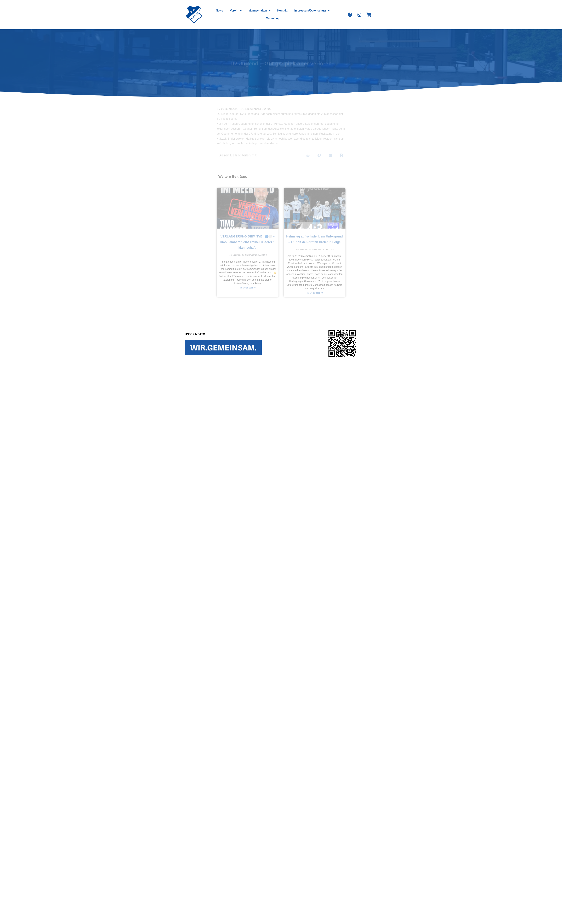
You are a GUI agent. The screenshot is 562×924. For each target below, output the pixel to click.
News (220, 11)
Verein (236, 11)
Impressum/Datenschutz (312, 11)
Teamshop (273, 18)
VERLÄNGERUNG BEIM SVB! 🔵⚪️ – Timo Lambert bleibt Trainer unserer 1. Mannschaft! (248, 242)
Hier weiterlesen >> (248, 288)
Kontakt (282, 11)
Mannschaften (259, 11)
